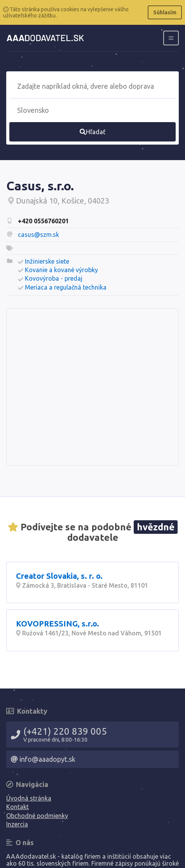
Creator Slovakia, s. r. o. (59, 576)
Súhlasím (165, 12)
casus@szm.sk (38, 235)
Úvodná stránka (29, 798)
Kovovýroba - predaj (54, 278)
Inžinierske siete (47, 261)
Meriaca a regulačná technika (66, 287)
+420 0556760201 (43, 221)
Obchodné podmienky (37, 816)
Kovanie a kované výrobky (61, 270)
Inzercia (17, 824)
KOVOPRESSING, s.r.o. (58, 624)
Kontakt (17, 807)
